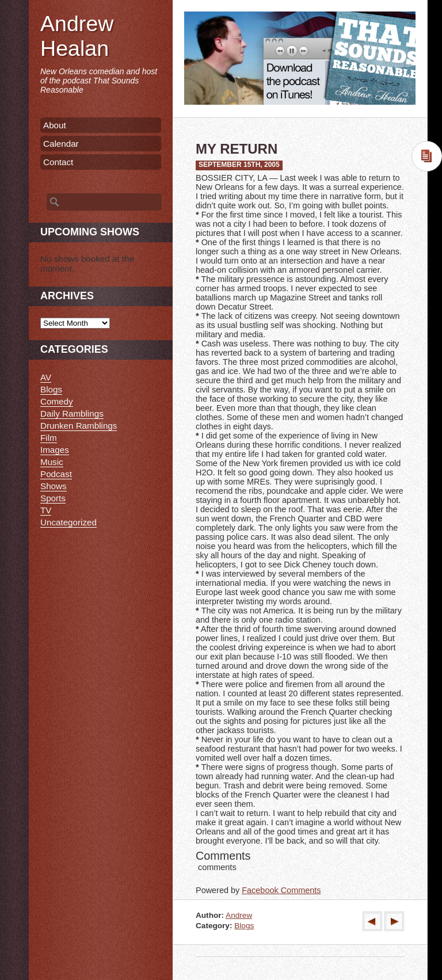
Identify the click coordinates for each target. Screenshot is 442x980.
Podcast (56, 474)
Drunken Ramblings (79, 426)
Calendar (61, 144)
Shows (54, 486)
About (55, 125)
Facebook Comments (281, 890)
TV (46, 510)
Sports (53, 498)
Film (49, 438)
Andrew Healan (77, 36)
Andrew (239, 915)
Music (52, 462)
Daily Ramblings (72, 413)
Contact (58, 162)
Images (55, 450)
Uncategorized (68, 522)
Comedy (57, 401)
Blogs (244, 926)
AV (46, 377)
